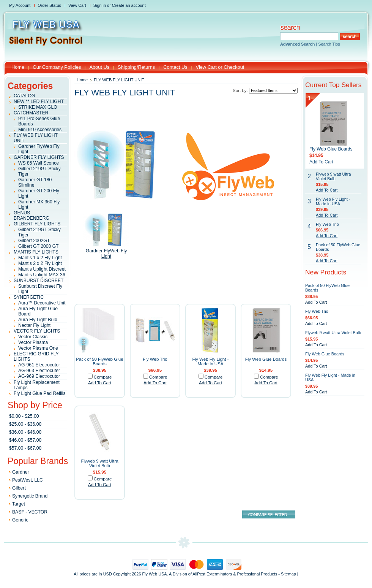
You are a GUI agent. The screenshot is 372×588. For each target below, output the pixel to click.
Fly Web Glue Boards (266, 359)
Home (82, 80)
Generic (20, 520)
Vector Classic (33, 337)
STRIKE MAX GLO (38, 107)
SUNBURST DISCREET (39, 281)
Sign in (100, 5)
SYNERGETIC (29, 297)
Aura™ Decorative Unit (42, 303)
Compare (103, 377)
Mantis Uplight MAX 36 (42, 275)
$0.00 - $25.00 (24, 416)
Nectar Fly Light (34, 325)
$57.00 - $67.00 (25, 448)
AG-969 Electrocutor (39, 376)
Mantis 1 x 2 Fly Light (40, 258)
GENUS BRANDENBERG (32, 216)
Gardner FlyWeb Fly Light (106, 254)
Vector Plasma (33, 342)
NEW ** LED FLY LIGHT (39, 101)
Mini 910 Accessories (40, 130)
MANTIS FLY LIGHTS (36, 252)
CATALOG (24, 96)
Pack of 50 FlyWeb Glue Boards (99, 361)
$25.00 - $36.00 (25, 424)
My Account (20, 5)
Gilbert (19, 488)
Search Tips (329, 44)
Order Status (49, 5)
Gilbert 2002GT (34, 241)
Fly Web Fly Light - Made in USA (210, 361)
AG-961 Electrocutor (39, 365)
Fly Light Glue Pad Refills (39, 393)
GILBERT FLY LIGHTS (37, 224)
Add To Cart (100, 383)
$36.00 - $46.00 (25, 432)
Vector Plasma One (38, 348)
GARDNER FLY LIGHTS (39, 157)
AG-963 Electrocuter (39, 371)
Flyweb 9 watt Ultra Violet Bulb (99, 463)
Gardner (21, 472)
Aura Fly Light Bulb (38, 320)
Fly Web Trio (155, 359)
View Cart (77, 5)
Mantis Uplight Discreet (42, 269)
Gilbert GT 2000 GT (39, 246)
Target (19, 504)
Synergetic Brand (30, 496)
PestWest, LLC (28, 480)
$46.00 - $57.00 (25, 440)
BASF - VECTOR (30, 512)
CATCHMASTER (31, 113)
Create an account (129, 5)
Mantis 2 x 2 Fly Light (40, 263)
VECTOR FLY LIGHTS (37, 331)
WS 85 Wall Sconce (39, 163)
